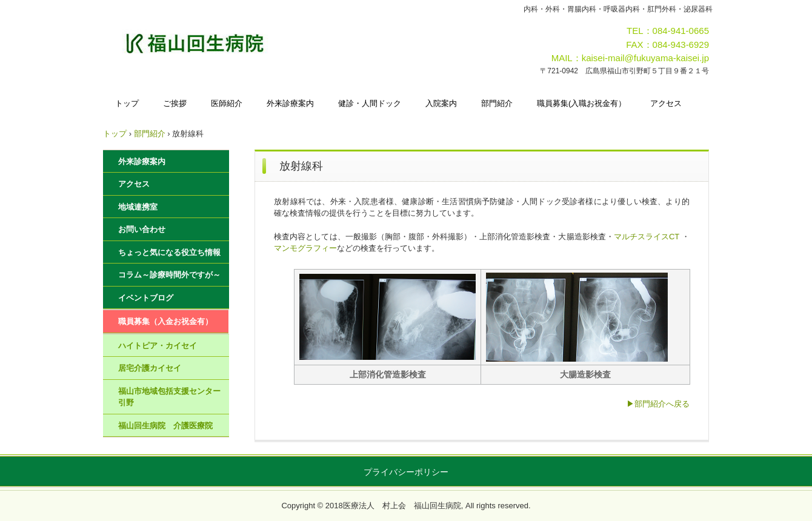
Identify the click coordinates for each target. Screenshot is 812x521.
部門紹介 (497, 103)
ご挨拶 (175, 103)
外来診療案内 (290, 103)
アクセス (666, 103)
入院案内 (441, 103)
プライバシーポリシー (406, 472)
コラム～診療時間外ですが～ (169, 275)
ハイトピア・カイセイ (158, 346)
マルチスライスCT (647, 237)
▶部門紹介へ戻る (658, 404)
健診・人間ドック (370, 103)
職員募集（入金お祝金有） (165, 321)
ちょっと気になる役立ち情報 (169, 252)
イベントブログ (146, 298)
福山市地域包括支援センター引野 (169, 397)
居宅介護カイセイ (150, 368)
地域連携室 (138, 207)
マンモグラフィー (305, 248)
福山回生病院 (231, 43)
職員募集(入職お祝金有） (581, 103)
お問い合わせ (142, 229)
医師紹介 (227, 103)
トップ (127, 103)
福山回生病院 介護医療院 (165, 426)
